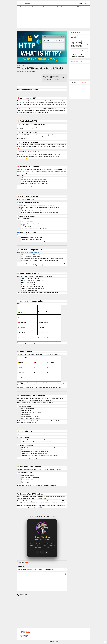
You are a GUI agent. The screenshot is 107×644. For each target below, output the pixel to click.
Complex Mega (61, 7)
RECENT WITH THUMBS (77, 62)
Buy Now (80, 7)
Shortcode (71, 7)
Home (21, 7)
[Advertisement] (53, 19)
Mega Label (52, 7)
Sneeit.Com (56, 641)
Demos (28, 7)
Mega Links (44, 7)
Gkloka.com (29, 3)
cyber (24, 66)
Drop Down (35, 7)
